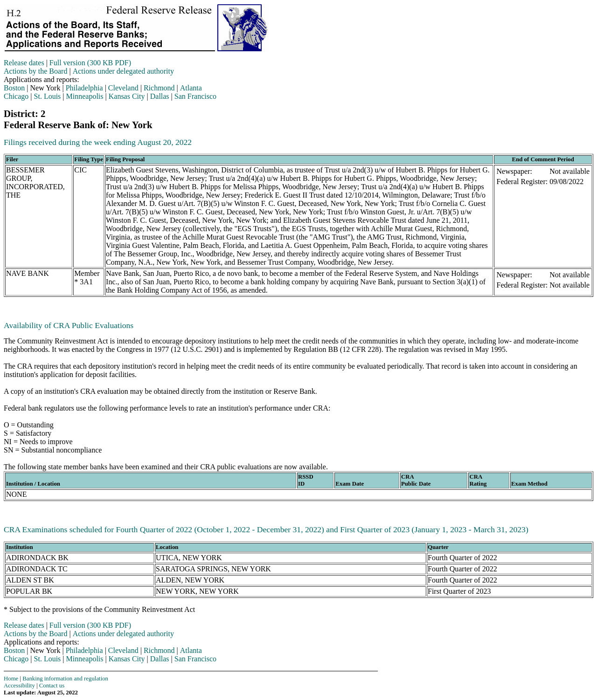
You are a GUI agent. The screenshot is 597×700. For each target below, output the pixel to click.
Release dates (24, 63)
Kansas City (127, 96)
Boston (14, 88)
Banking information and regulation (65, 679)
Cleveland (123, 88)
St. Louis (48, 96)
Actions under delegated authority (123, 71)
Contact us (52, 686)
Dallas (160, 96)
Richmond (159, 88)
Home (11, 679)
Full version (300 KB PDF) (90, 63)
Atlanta (191, 88)
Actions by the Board (35, 71)
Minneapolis (85, 96)
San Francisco (195, 96)
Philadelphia (84, 88)
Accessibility (19, 686)
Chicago (16, 96)
